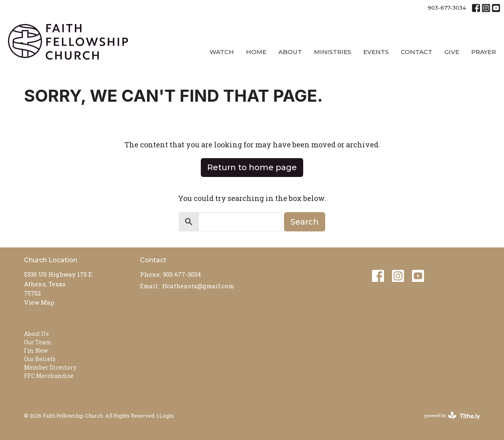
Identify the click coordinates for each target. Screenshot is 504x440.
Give (452, 52)
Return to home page (252, 167)
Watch (222, 52)
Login (166, 415)
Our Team (38, 342)
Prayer (484, 52)
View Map (39, 302)
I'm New (36, 351)
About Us (36, 334)
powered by (452, 416)
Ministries (333, 52)
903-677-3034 (447, 8)
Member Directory (50, 367)
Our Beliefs (40, 359)
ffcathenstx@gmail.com (198, 286)
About (290, 52)
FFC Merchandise (49, 376)
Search (305, 222)
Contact (417, 52)
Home (256, 52)
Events (376, 52)
